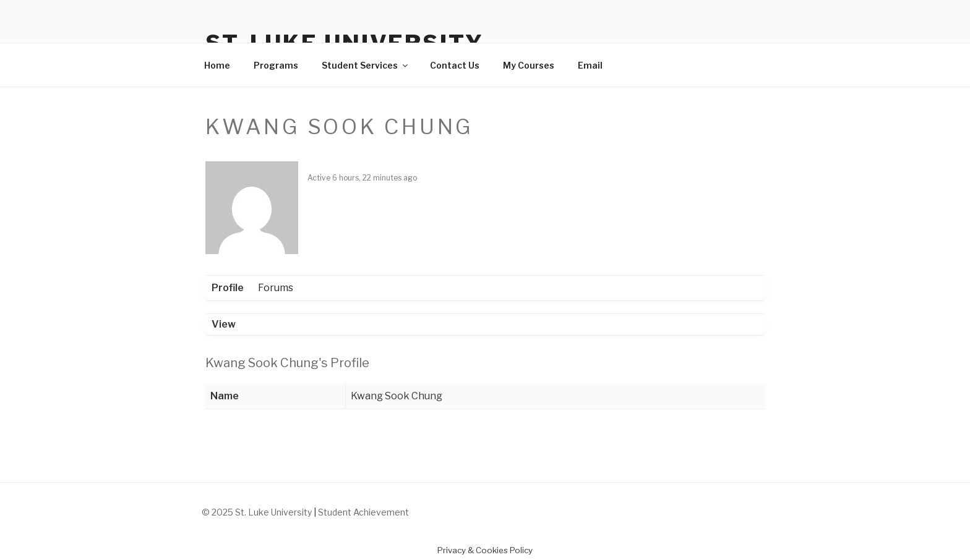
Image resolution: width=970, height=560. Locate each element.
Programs (276, 65)
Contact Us (455, 65)
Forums (276, 288)
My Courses (529, 65)
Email (590, 65)
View (224, 324)
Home (217, 65)
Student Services (366, 65)
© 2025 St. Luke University (258, 512)
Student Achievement (363, 512)
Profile (228, 288)
